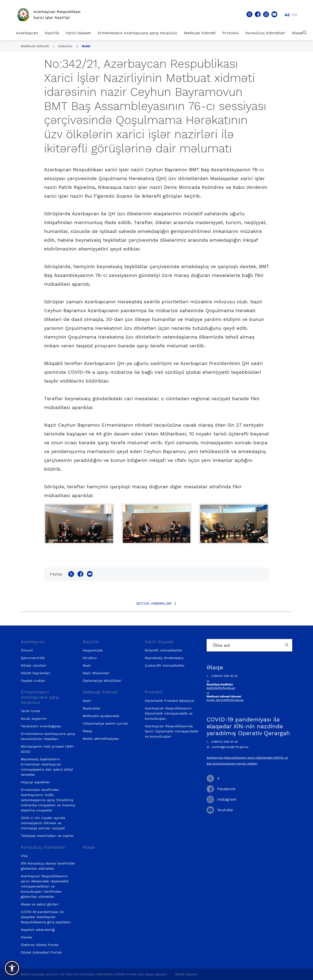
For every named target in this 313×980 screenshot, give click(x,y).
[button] (12, 968)
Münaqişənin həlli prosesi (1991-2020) (48, 749)
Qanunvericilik (33, 658)
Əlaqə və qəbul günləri (40, 904)
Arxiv (86, 46)
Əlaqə (297, 33)
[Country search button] (287, 645)
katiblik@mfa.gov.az (221, 688)
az (287, 15)
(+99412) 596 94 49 (222, 742)
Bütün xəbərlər (154, 603)
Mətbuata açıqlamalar (101, 716)
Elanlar (27, 937)
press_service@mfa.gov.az (225, 700)
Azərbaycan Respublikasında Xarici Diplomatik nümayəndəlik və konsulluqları (171, 731)
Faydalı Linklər (33, 681)
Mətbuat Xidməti (200, 33)
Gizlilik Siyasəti (186, 974)
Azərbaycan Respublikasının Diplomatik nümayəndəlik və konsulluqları (169, 713)
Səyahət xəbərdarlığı (38, 930)
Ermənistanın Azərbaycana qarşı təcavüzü (137, 33)
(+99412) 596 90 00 (222, 676)
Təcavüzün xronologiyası (41, 726)
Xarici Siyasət (78, 33)
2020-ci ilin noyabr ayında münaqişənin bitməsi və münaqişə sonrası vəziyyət (43, 823)
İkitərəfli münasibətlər (164, 650)
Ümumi (27, 650)
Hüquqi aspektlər (35, 782)
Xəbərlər (65, 46)
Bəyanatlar (92, 708)
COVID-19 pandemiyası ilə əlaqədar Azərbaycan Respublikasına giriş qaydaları (46, 917)
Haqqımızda (93, 650)
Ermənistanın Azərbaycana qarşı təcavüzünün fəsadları (48, 736)
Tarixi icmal (30, 711)
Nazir (87, 665)
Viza (24, 856)
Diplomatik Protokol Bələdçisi (169, 701)
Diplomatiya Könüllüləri (102, 681)
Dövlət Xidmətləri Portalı (41, 952)
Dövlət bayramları (36, 673)
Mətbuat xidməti (35, 46)
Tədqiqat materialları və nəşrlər (47, 836)
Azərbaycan (27, 33)
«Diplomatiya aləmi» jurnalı (105, 723)
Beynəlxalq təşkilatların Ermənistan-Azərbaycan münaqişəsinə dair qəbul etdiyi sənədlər (47, 767)
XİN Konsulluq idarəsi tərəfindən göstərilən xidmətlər (48, 866)
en (294, 15)
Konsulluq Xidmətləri (265, 33)
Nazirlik (52, 33)
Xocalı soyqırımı (34, 718)
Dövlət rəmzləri (34, 665)
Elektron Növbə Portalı (40, 945)
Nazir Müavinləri (96, 673)
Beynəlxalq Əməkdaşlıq (164, 658)
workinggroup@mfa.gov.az (228, 747)
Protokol (231, 33)
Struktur (90, 658)
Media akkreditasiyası (101, 739)
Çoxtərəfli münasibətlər (165, 665)
